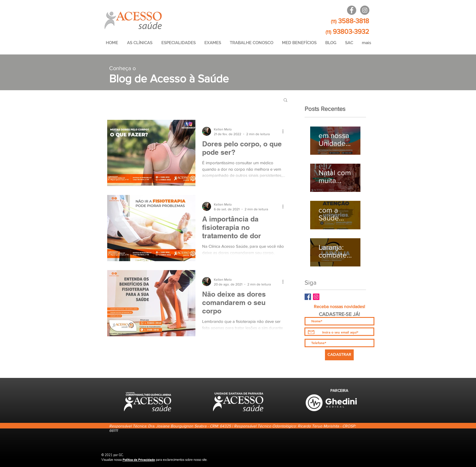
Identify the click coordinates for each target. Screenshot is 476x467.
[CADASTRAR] (339, 355)
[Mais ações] (285, 131)
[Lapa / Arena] (352, 10)
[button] (285, 100)
